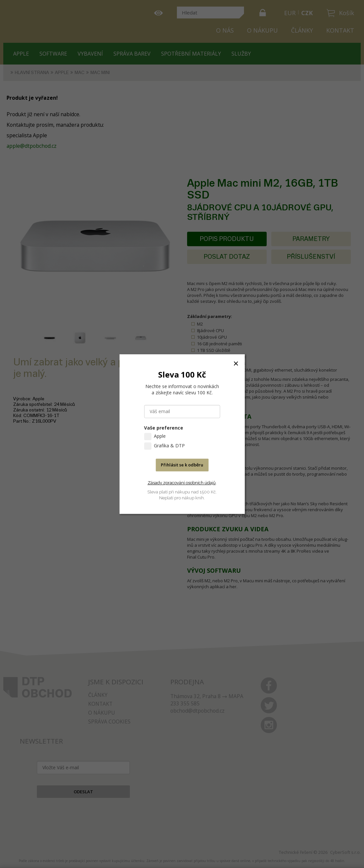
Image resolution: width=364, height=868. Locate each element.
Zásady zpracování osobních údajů (182, 483)
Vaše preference (164, 428)
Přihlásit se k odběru (182, 465)
